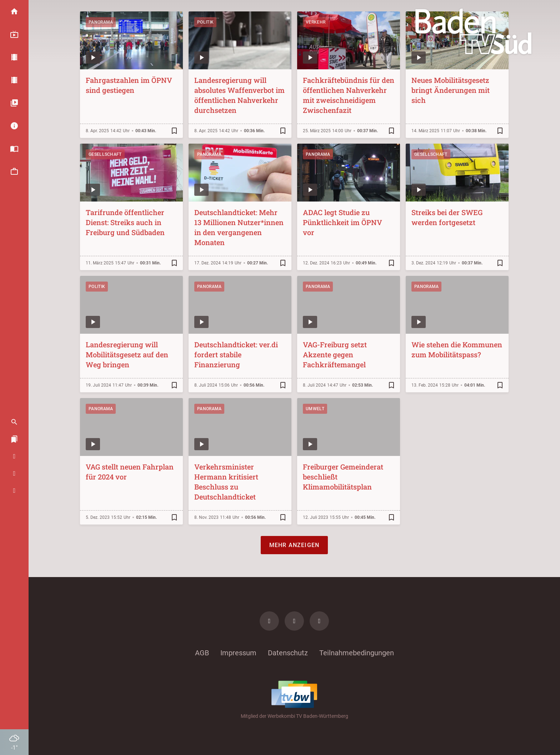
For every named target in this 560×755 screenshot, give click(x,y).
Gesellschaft (105, 154)
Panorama (101, 22)
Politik (205, 22)
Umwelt (315, 409)
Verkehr (316, 22)
